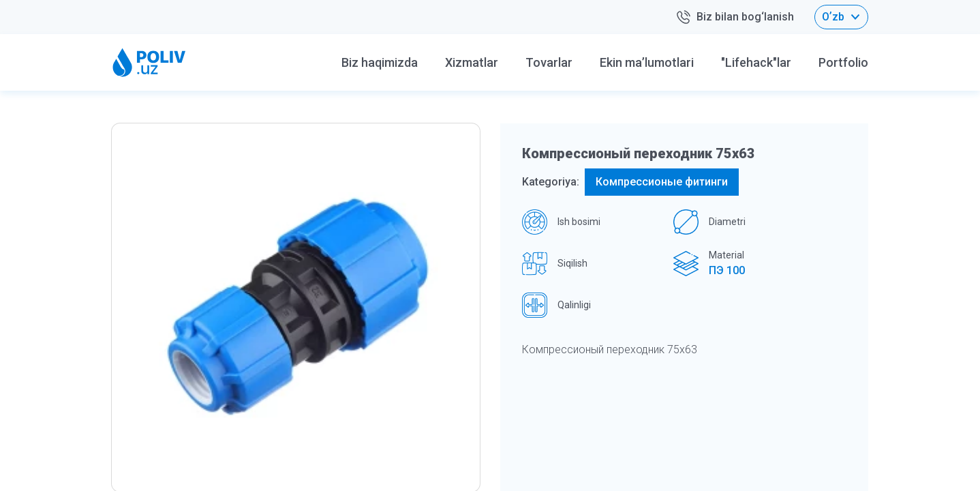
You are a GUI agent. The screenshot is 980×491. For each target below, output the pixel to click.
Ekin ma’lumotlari (647, 62)
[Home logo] (149, 62)
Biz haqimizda (380, 62)
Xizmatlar (472, 62)
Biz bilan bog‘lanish (735, 17)
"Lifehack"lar (756, 62)
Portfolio (843, 62)
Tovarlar (549, 62)
